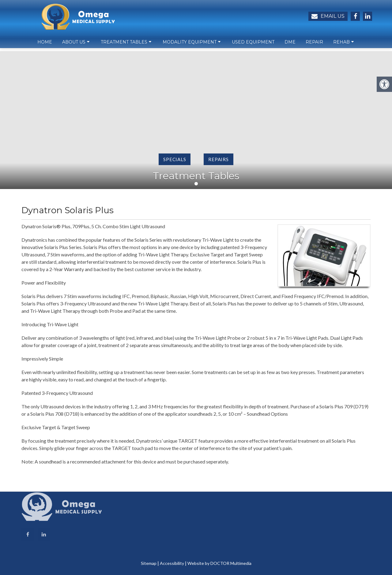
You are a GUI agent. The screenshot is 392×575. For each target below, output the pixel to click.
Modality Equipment (190, 45)
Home (45, 45)
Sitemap (149, 563)
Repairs (218, 159)
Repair (314, 45)
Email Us (328, 16)
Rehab (341, 45)
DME (290, 45)
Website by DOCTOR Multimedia (219, 563)
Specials (175, 159)
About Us (74, 45)
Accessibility (172, 563)
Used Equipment (253, 45)
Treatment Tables (124, 45)
